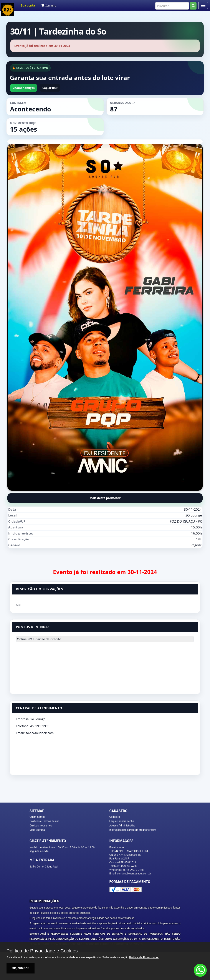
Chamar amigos (24, 88)
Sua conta (28, 5)
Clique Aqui (52, 867)
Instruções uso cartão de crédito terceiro (133, 830)
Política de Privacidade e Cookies (42, 951)
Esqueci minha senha (122, 821)
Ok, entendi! (21, 968)
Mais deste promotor (105, 498)
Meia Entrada (37, 830)
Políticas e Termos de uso (44, 821)
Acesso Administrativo (122, 826)
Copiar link (50, 88)
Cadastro (115, 817)
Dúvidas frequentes (41, 826)
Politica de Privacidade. (144, 957)
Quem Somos (37, 817)
